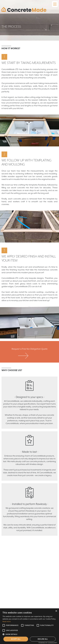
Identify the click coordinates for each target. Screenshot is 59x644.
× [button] (56, 611)
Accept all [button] (16, 639)
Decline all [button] (43, 639)
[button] (29, 634)
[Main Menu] (55, 4)
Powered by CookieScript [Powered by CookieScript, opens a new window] (48, 643)
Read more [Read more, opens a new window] (7, 621)
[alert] (29, 626)
